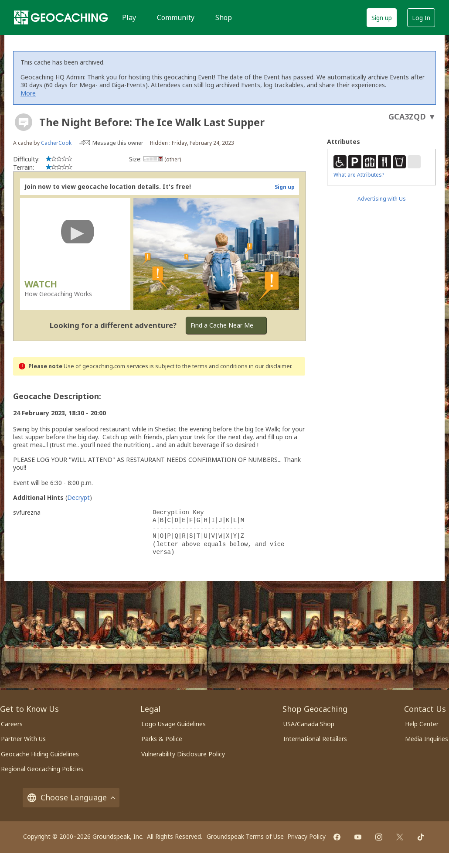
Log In (421, 18)
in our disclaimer (270, 366)
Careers (12, 724)
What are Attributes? (359, 175)
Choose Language (71, 798)
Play (129, 17)
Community (176, 17)
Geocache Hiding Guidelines (40, 754)
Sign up (382, 18)
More (28, 93)
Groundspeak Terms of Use (245, 836)
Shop (224, 17)
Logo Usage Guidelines (173, 724)
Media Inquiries (427, 739)
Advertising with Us (382, 199)
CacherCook (56, 143)
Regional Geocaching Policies (42, 769)
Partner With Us (23, 739)
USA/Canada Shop (309, 724)
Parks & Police (162, 739)
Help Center (422, 724)
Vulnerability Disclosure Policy (183, 754)
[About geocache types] (24, 122)
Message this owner (118, 143)
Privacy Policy (306, 836)
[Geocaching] (61, 17)
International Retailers (315, 739)
